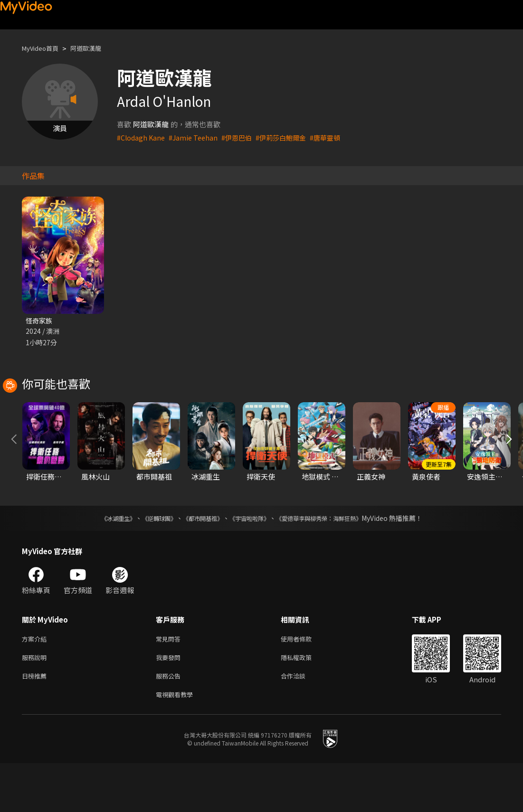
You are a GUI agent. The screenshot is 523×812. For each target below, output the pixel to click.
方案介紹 (36, 683)
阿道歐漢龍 (95, 48)
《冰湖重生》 (102, 561)
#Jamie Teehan (196, 137)
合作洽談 (301, 722)
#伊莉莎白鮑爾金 (288, 137)
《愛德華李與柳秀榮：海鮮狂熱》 (331, 561)
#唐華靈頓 (335, 137)
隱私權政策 (304, 703)
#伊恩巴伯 (241, 137)
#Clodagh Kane (142, 137)
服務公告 (170, 722)
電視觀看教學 (177, 742)
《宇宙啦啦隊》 (251, 561)
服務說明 (36, 703)
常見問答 (170, 683)
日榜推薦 (36, 722)
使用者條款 (304, 683)
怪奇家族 (40, 321)
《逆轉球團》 (148, 561)
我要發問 (170, 703)
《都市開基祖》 (198, 561)
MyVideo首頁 (43, 48)
